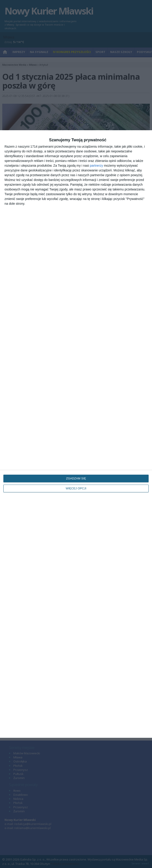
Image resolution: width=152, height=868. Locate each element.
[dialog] (76, 434)
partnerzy (96, 166)
